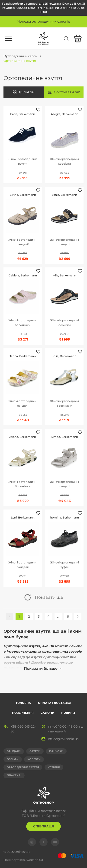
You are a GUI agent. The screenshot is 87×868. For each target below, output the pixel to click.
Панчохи (56, 751)
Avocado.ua (34, 860)
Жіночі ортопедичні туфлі (64, 565)
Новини (68, 713)
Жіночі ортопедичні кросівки (64, 161)
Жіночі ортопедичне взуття (23, 161)
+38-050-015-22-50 (23, 729)
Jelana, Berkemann (23, 437)
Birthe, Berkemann (23, 195)
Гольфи (13, 759)
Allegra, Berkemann (64, 114)
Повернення (23, 713)
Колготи (34, 759)
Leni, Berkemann (23, 517)
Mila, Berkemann (64, 275)
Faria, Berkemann (23, 114)
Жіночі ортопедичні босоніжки (23, 323)
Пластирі (14, 775)
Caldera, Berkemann (23, 275)
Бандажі (14, 751)
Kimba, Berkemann (64, 437)
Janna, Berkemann (23, 356)
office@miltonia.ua (63, 739)
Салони (47, 713)
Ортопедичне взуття (23, 767)
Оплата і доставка (55, 703)
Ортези (35, 751)
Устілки (54, 767)
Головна (24, 703)
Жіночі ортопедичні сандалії (23, 242)
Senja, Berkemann (64, 195)
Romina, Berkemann (64, 517)
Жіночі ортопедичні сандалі (64, 242)
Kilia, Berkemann (64, 356)
